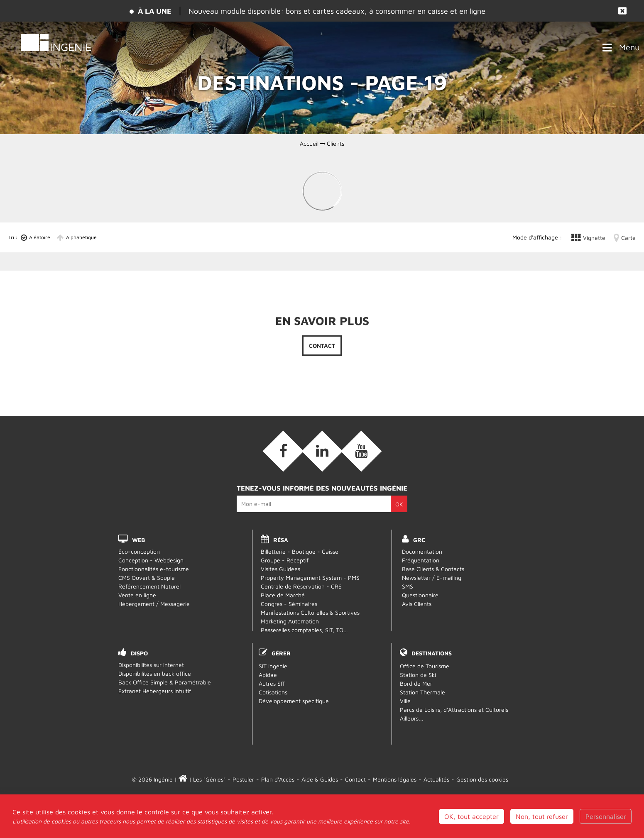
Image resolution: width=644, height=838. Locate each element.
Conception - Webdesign (151, 560)
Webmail (322, 806)
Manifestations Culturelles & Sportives (310, 612)
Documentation (422, 551)
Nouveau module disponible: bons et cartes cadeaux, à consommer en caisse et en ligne (337, 11)
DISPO (139, 653)
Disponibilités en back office (155, 673)
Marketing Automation (290, 621)
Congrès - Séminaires (289, 604)
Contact (322, 346)
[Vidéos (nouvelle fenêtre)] (361, 451)
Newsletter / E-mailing (432, 578)
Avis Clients (417, 604)
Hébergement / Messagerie (154, 604)
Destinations (432, 653)
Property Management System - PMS (310, 578)
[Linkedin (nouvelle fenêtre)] (322, 451)
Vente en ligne (137, 595)
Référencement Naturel (149, 586)
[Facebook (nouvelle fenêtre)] (283, 451)
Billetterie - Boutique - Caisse (300, 551)
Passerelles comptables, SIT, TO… (304, 630)
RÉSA (281, 540)
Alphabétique (81, 237)
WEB (138, 540)
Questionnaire (420, 595)
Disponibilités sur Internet (151, 665)
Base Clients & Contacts (433, 569)
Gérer (281, 653)
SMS (408, 586)
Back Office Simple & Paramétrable (165, 682)
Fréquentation (421, 560)
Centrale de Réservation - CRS (301, 586)
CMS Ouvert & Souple (147, 578)
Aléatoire (40, 237)
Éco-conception (139, 551)
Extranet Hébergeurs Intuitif (155, 691)
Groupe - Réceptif (285, 560)
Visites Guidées (280, 569)
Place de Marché (283, 595)
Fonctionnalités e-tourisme (154, 569)
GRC (419, 540)
